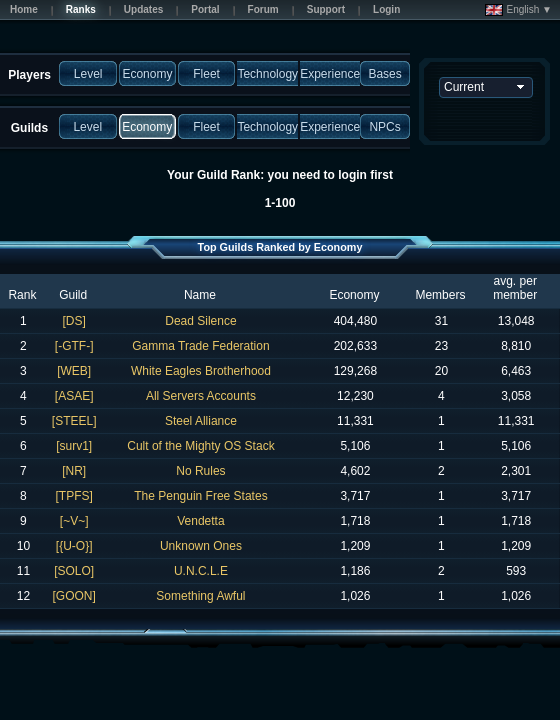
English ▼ (518, 10)
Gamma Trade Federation (200, 346)
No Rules (200, 471)
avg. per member (515, 288)
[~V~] (74, 521)
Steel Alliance (201, 421)
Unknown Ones (201, 546)
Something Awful (200, 596)
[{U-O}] (74, 546)
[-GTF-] (74, 346)
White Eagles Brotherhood (201, 371)
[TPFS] (73, 496)
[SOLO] (74, 571)
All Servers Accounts (201, 396)
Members (440, 295)
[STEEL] (74, 421)
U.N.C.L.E (201, 571)
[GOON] (73, 596)
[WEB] (74, 371)
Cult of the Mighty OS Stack (200, 446)
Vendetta (200, 521)
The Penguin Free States (200, 496)
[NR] (74, 471)
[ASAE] (74, 396)
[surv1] (74, 446)
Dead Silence (200, 321)
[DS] (73, 321)
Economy (354, 295)
